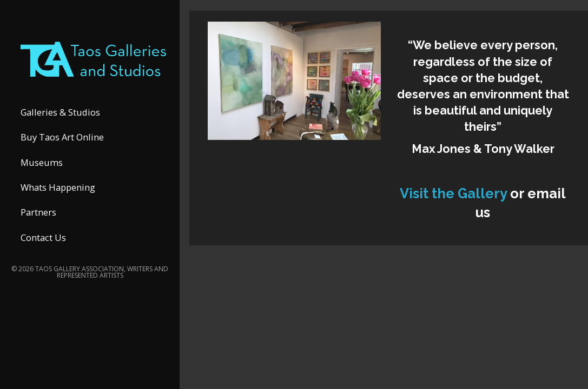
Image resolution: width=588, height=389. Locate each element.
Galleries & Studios (60, 112)
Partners (38, 212)
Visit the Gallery (455, 193)
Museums (42, 162)
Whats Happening (58, 187)
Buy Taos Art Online (62, 137)
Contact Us (43, 237)
